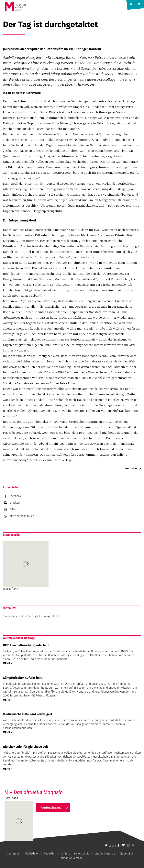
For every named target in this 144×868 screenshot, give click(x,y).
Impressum (14, 854)
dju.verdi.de (127, 854)
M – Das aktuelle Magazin (34, 792)
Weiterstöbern (51, 807)
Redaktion (50, 854)
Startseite (9, 616)
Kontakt (65, 854)
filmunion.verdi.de (72, 858)
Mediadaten (32, 854)
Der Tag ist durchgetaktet (43, 616)
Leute (21, 616)
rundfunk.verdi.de (104, 854)
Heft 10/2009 (26, 566)
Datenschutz (82, 854)
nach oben (132, 468)
